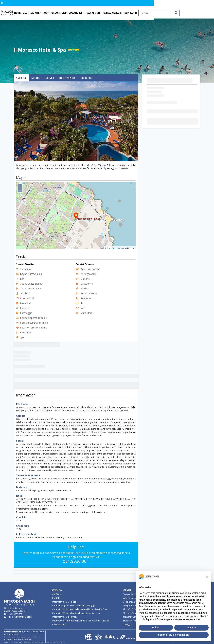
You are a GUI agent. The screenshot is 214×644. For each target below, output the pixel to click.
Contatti (56, 598)
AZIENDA (57, 590)
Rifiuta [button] (156, 628)
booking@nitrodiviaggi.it (21, 617)
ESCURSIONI (89, 13)
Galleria (21, 78)
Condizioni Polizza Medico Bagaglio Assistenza (76, 613)
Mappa (36, 78)
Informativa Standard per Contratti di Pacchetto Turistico (81, 621)
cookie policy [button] (197, 603)
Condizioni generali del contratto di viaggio (74, 605)
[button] (8, 3)
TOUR (76, 13)
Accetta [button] (192, 628)
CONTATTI (161, 13)
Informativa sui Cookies (64, 602)
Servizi (50, 78)
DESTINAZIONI (61, 13)
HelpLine (87, 78)
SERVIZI (127, 590)
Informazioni (67, 78)
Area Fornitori (59, 624)
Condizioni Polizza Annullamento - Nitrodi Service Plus (80, 609)
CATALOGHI (124, 13)
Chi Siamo (57, 594)
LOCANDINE (106, 13)
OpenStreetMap (114, 248)
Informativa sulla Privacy (65, 617)
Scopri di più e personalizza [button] (174, 635)
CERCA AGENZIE (143, 13)
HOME (48, 13)
